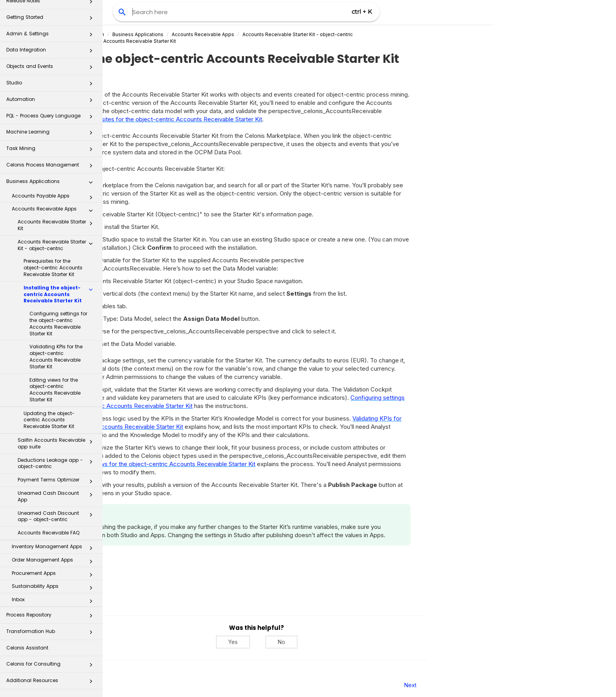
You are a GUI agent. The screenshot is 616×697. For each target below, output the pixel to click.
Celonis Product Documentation (170, 34)
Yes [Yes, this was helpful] (335, 642)
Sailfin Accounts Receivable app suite (57, 443)
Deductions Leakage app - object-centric (57, 463)
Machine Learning (52, 134)
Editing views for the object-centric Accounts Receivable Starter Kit (55, 390)
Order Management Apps (54, 562)
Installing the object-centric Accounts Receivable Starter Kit (60, 294)
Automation (52, 102)
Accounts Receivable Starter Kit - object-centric (57, 245)
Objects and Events (52, 69)
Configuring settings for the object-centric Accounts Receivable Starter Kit (58, 323)
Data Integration (52, 52)
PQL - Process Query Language (52, 118)
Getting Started (52, 19)
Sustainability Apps (54, 588)
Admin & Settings (52, 36)
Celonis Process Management (52, 167)
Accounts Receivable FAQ (49, 533)
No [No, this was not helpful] (384, 642)
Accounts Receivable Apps (54, 210)
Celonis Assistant (27, 648)
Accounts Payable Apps (54, 198)
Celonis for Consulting (52, 666)
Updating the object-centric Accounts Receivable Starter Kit (49, 420)
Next (513, 685)
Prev (124, 685)
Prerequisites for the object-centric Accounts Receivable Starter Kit (53, 268)
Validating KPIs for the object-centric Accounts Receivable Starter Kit (56, 356)
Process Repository (52, 617)
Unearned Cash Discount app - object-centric (57, 516)
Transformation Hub (52, 634)
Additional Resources (52, 683)
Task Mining (52, 151)
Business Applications (52, 184)
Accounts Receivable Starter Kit (57, 225)
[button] (91, 20)
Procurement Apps (54, 575)
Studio (52, 85)
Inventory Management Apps (54, 548)
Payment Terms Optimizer (57, 481)
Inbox (54, 601)
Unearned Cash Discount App (57, 496)
